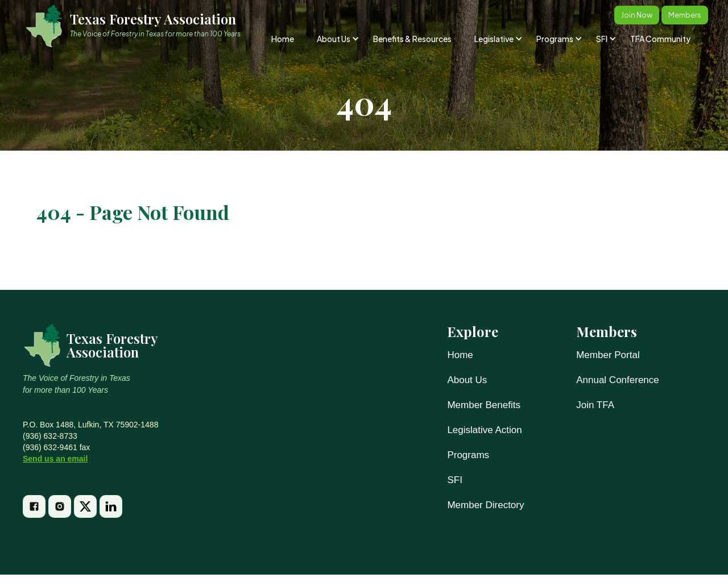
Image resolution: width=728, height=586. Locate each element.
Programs (468, 455)
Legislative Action (484, 430)
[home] (138, 26)
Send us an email (55, 459)
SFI (454, 480)
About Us (467, 380)
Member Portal (608, 355)
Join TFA (595, 405)
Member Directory (485, 505)
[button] (337, 39)
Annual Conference (618, 380)
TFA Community (660, 39)
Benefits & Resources (412, 39)
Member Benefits (484, 405)
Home (283, 39)
